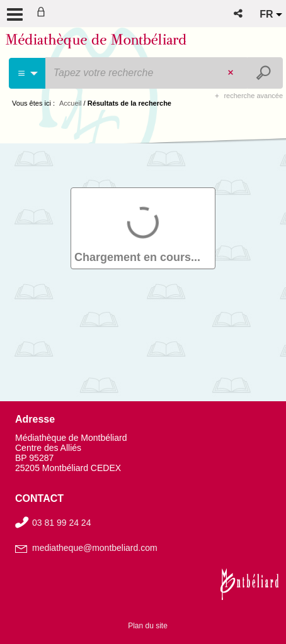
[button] (239, 14)
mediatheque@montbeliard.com (95, 548)
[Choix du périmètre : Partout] (27, 73)
